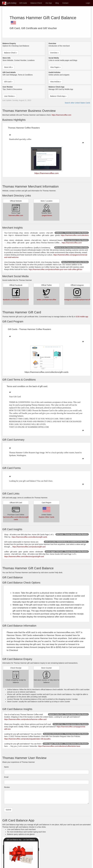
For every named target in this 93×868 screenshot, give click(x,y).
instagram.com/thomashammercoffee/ (79, 300)
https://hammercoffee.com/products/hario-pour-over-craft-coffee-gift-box (55, 269)
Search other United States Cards (77, 103)
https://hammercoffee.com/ (72, 243)
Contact (65, 3)
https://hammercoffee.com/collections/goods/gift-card (24, 556)
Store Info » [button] (8, 67)
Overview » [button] (54, 53)
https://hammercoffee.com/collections (75, 235)
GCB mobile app (82, 317)
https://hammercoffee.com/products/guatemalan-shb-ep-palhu (27, 739)
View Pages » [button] (55, 67)
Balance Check (36, 3)
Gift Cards (23, 3)
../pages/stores (46, 215)
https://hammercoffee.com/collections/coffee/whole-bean (59, 746)
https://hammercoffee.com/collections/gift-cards (29, 537)
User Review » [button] (10, 96)
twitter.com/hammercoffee (46, 300)
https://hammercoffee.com (62, 115)
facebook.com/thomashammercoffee (17, 300)
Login (88, 3)
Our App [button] (49, 3)
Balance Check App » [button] (58, 96)
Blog (57, 3)
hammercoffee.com (16, 215)
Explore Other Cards (46, 517)
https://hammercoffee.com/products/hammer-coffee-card (25, 719)
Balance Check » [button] (11, 53)
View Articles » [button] (56, 82)
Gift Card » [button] (8, 82)
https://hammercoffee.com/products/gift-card (29, 547)
